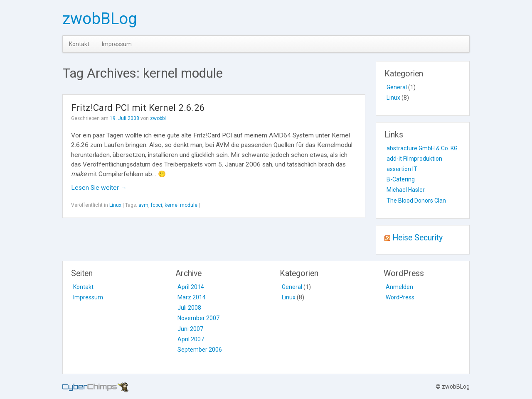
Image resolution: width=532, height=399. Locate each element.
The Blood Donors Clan (416, 201)
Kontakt (79, 44)
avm (143, 205)
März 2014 (192, 297)
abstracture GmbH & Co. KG (422, 148)
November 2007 (198, 318)
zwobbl (158, 118)
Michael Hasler (406, 190)
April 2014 (191, 287)
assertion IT (402, 169)
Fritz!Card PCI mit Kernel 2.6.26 (138, 108)
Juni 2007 (190, 329)
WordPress (400, 297)
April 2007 (191, 339)
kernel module (181, 205)
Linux (115, 205)
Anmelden (399, 287)
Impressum (117, 44)
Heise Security (417, 238)
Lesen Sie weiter (99, 188)
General (397, 87)
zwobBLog (100, 18)
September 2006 (200, 350)
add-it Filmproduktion (414, 159)
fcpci (156, 205)
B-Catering (401, 179)
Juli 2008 (189, 308)
